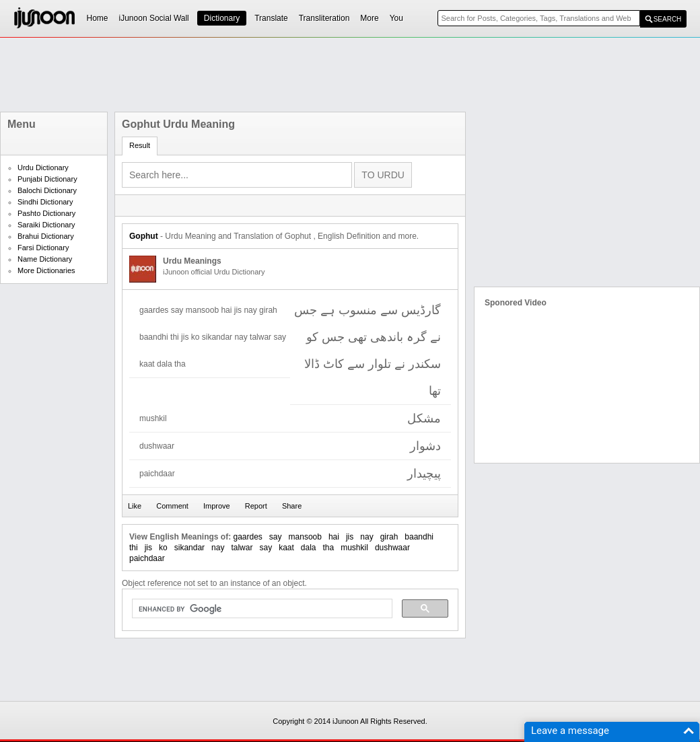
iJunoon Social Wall (154, 18)
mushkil (354, 548)
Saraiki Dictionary (46, 225)
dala (309, 548)
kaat (286, 548)
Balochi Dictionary (47, 190)
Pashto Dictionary (46, 213)
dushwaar (392, 548)
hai (334, 537)
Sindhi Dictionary (45, 202)
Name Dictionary (45, 259)
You (396, 18)
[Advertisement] (350, 75)
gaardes (247, 537)
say (276, 537)
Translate (271, 18)
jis (350, 537)
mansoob (305, 537)
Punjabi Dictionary (47, 179)
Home (98, 18)
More (369, 18)
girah (389, 537)
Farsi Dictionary (43, 248)
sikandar (189, 548)
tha (329, 548)
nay (366, 537)
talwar (242, 548)
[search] (261, 609)
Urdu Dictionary (43, 168)
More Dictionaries (46, 270)
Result (140, 145)
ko (163, 548)
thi (134, 548)
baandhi (419, 537)
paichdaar (147, 558)
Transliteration (324, 18)
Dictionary (222, 18)
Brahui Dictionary (46, 236)
